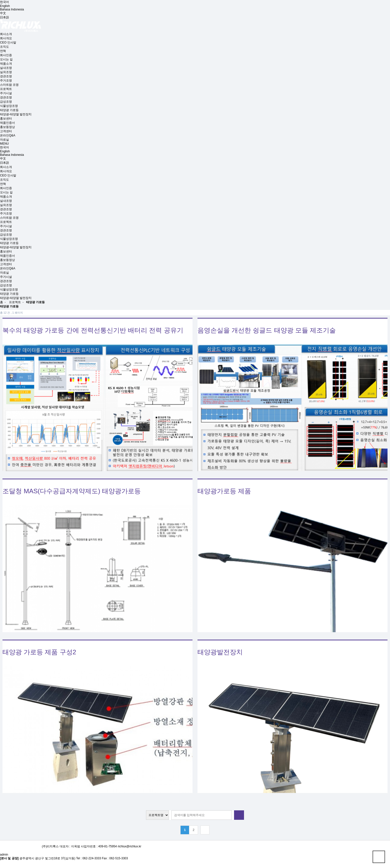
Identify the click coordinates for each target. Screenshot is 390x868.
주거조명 (6, 81)
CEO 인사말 (8, 42)
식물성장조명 (9, 106)
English (5, 6)
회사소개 (6, 34)
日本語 (4, 17)
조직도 (4, 47)
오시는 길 (6, 59)
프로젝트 (6, 89)
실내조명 (6, 68)
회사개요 (6, 38)
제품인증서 (7, 123)
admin (4, 855)
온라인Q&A (8, 135)
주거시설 (6, 93)
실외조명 (6, 72)
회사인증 (6, 55)
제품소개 (6, 64)
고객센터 (6, 131)
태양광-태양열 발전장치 (16, 114)
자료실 (4, 140)
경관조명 (6, 76)
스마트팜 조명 (9, 85)
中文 (3, 13)
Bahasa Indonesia (12, 9)
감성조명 (6, 102)
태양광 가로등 (9, 110)
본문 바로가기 (0, 0)
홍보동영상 (7, 127)
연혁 (3, 51)
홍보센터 (6, 119)
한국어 (4, 2)
